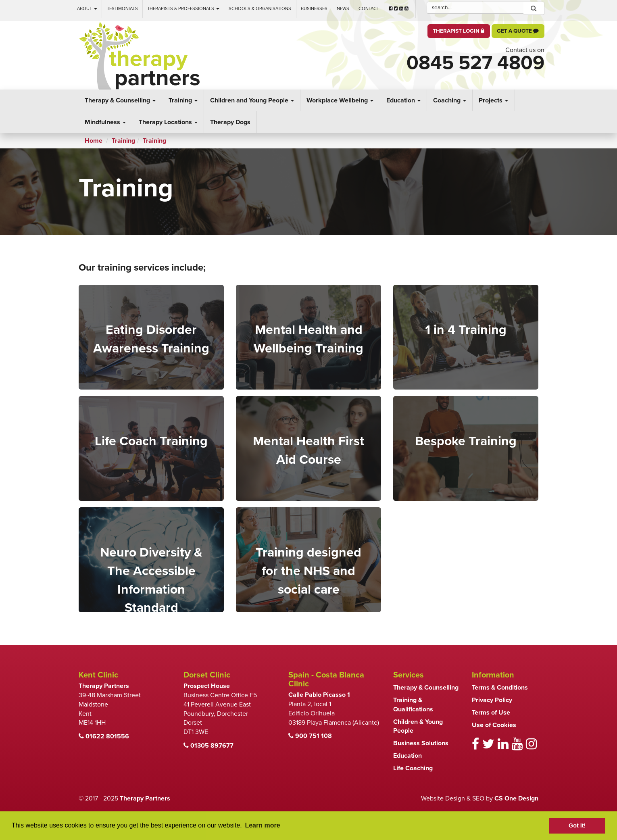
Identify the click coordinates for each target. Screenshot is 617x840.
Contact (369, 9)
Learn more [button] (262, 825)
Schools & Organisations (260, 9)
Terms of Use (491, 713)
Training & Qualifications (413, 705)
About (87, 9)
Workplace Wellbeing (340, 100)
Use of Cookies (494, 725)
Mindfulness (105, 122)
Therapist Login (459, 31)
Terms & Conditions (500, 688)
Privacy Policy (492, 700)
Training (183, 100)
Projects (493, 100)
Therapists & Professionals (183, 9)
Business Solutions (421, 743)
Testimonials (122, 9)
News (343, 9)
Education (403, 100)
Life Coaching (413, 768)
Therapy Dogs (230, 122)
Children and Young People (252, 100)
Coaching (450, 100)
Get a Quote (518, 31)
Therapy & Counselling (120, 100)
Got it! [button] (577, 825)
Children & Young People (418, 726)
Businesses (314, 9)
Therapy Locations (168, 122)
